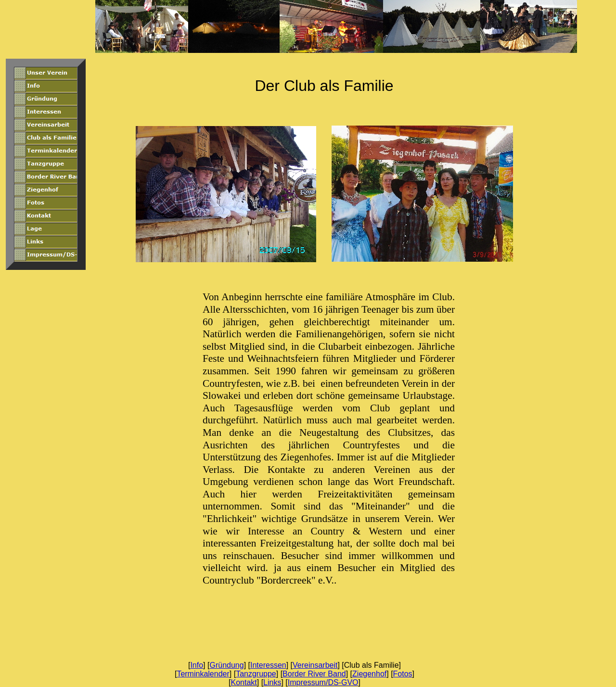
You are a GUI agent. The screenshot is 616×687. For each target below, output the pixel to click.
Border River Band (314, 674)
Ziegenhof (369, 674)
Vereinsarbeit (315, 665)
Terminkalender (203, 674)
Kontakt (244, 682)
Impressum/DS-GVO (323, 682)
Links (272, 682)
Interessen (268, 665)
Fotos (403, 674)
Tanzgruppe (256, 674)
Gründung (226, 665)
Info (197, 665)
